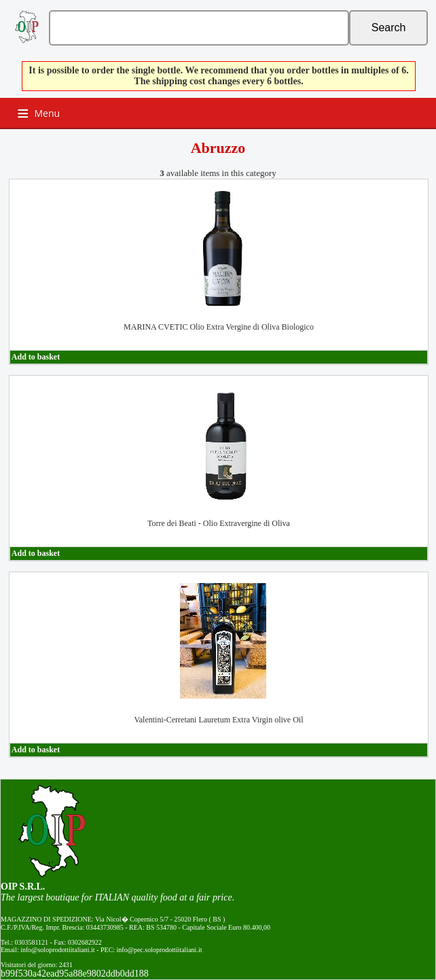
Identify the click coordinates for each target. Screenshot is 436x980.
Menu (48, 113)
